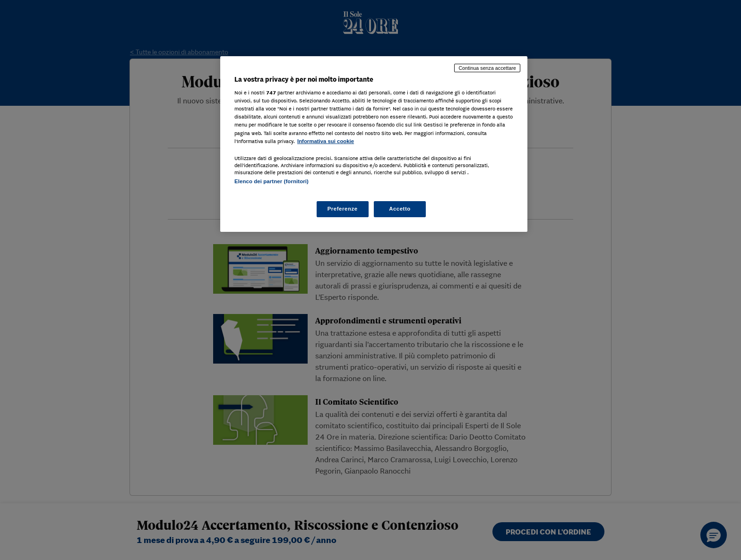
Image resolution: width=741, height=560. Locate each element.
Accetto (400, 209)
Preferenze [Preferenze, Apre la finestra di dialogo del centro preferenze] (343, 209)
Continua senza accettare (487, 68)
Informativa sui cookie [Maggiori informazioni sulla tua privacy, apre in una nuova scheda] (326, 141)
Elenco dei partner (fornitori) (271, 181)
